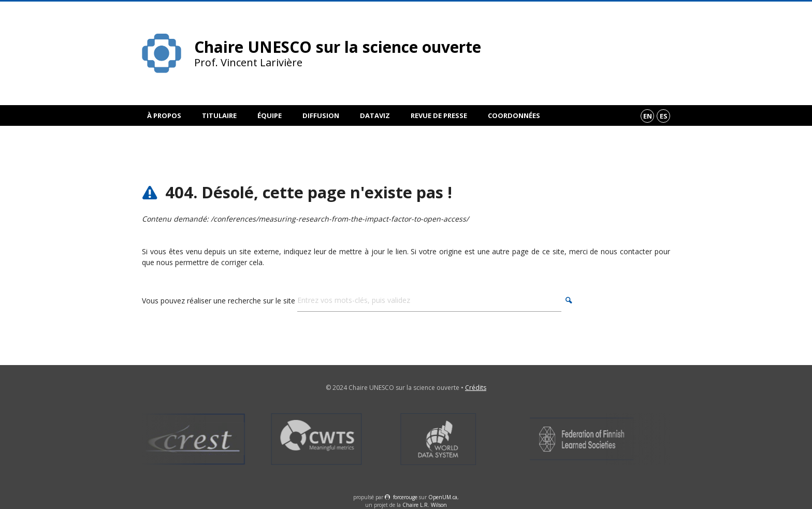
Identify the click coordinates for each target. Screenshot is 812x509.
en (648, 116)
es (664, 116)
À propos (164, 115)
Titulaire (219, 115)
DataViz (375, 115)
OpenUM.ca (443, 497)
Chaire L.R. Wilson (425, 505)
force (405, 497)
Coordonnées (514, 115)
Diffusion (321, 115)
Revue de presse (439, 115)
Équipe (270, 115)
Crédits (476, 388)
